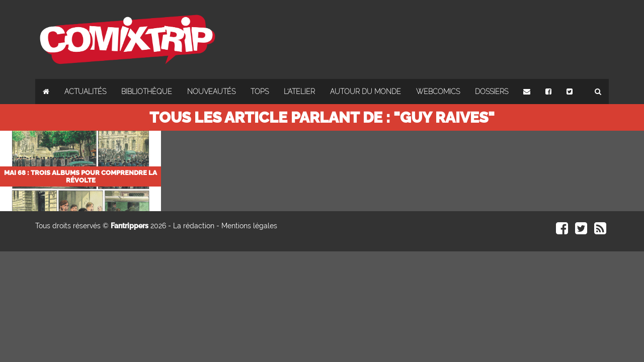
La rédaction (194, 226)
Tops (260, 92)
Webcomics (438, 92)
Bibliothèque (147, 92)
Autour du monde (366, 92)
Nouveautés (211, 92)
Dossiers (492, 92)
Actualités (85, 92)
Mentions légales (249, 226)
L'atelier (299, 92)
